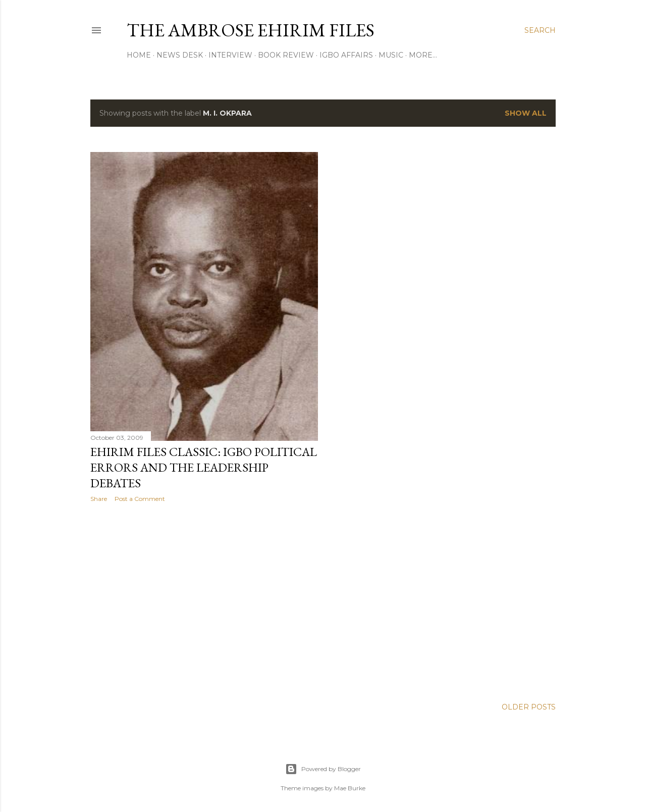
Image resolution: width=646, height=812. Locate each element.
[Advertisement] (204, 598)
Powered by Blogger (323, 764)
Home (139, 55)
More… (423, 55)
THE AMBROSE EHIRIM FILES (251, 30)
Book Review (286, 55)
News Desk (180, 55)
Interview (230, 55)
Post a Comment (140, 499)
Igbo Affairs (346, 55)
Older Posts (529, 702)
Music (391, 55)
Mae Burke (350, 783)
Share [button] (99, 499)
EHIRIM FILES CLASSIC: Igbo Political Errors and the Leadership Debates (204, 467)
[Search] (540, 30)
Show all (526, 113)
